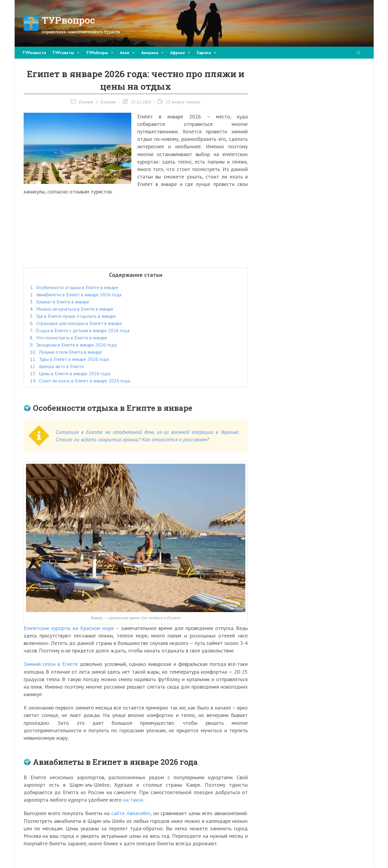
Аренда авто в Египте (57, 366)
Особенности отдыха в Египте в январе (74, 287)
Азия (128, 53)
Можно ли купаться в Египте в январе (72, 309)
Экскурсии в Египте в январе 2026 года (73, 345)
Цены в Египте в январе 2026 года (70, 373)
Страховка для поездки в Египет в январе (76, 323)
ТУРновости (34, 53)
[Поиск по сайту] (358, 53)
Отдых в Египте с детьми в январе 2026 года (80, 330)
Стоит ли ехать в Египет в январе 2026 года (80, 381)
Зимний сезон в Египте (51, 664)
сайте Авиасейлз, (131, 813)
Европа (207, 53)
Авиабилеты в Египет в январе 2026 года (76, 295)
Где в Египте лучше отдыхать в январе (73, 316)
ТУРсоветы (66, 53)
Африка (181, 53)
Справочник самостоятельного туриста (81, 32)
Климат (108, 102)
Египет (86, 102)
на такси (133, 800)
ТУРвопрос (68, 20)
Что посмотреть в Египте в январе (69, 338)
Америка (153, 53)
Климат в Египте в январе (60, 302)
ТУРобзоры (100, 53)
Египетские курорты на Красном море (69, 628)
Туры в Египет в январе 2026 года (69, 359)
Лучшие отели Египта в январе (66, 352)
